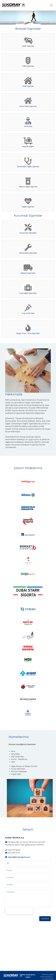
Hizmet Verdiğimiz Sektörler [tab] (22, 744)
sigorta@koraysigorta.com (19, 857)
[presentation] (19, 911)
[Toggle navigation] (51, 5)
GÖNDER (45, 919)
